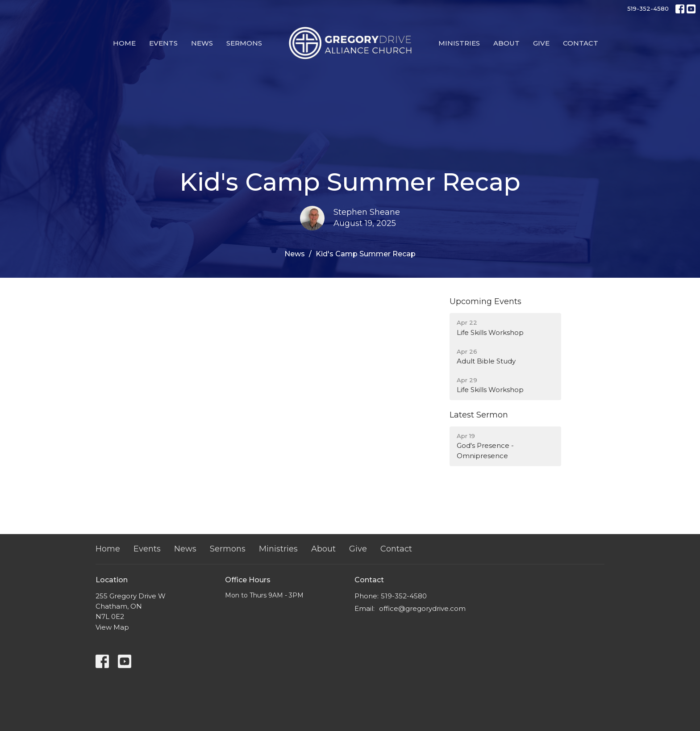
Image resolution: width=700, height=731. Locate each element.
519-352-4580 (648, 8)
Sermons (244, 43)
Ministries (459, 43)
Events (163, 43)
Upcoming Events (485, 301)
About (506, 43)
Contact (581, 43)
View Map (112, 627)
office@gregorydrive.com (422, 608)
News (202, 43)
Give (541, 43)
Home (124, 43)
